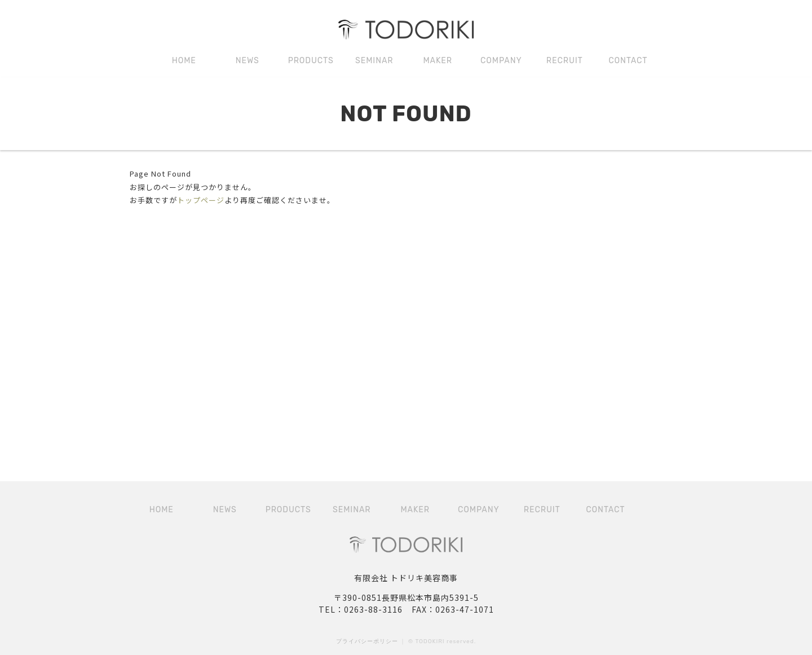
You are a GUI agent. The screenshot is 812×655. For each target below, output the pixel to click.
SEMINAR (374, 61)
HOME (184, 61)
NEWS (248, 61)
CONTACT (628, 61)
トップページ (201, 200)
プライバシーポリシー (367, 641)
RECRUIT (565, 61)
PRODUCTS (311, 61)
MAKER (438, 61)
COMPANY (501, 61)
